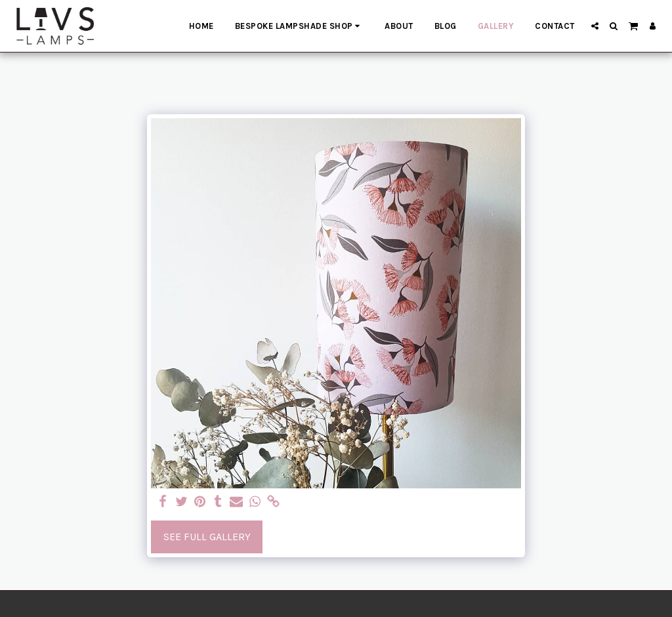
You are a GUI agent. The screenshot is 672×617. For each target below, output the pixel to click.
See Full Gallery (207, 537)
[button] (595, 26)
